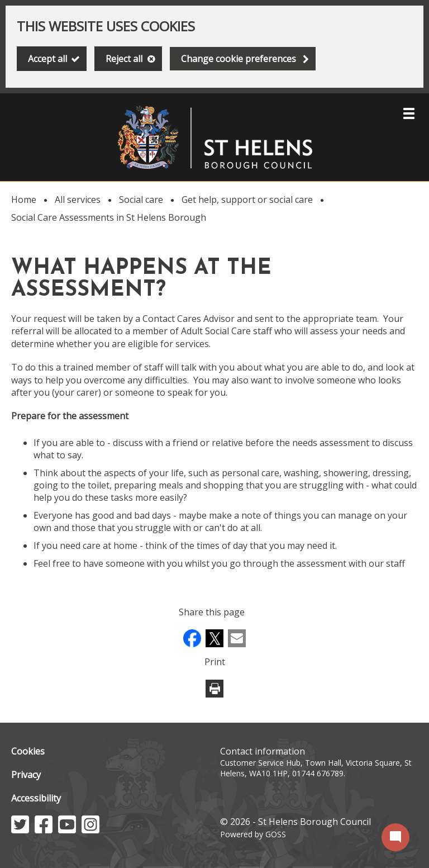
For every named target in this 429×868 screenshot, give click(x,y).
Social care (141, 200)
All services (78, 200)
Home (24, 200)
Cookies (28, 751)
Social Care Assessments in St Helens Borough (109, 217)
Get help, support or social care (247, 200)
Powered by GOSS (253, 834)
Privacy (26, 775)
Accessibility (36, 798)
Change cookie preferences (239, 59)
